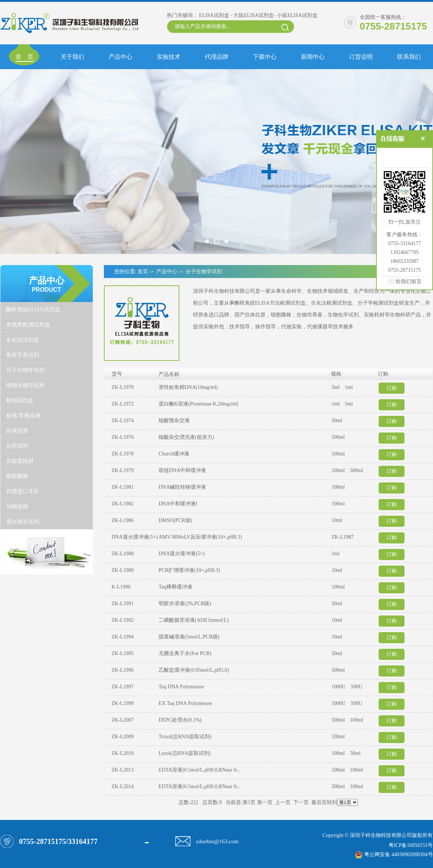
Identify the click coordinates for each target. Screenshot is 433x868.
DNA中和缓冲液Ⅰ (178, 504)
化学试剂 (17, 446)
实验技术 (169, 57)
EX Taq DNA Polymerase (185, 703)
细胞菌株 (17, 476)
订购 (392, 388)
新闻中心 (313, 57)
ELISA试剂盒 (214, 15)
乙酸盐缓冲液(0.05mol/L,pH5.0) (194, 670)
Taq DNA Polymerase (181, 687)
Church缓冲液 (174, 454)
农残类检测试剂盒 (28, 325)
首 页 (24, 57)
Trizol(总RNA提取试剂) (185, 737)
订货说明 (361, 57)
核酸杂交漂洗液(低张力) (186, 437)
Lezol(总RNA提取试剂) (185, 753)
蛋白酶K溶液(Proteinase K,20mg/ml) (198, 404)
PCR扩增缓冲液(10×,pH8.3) (189, 570)
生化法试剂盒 (23, 340)
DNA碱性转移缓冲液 (182, 487)
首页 (143, 272)
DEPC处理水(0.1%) (180, 720)
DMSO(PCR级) (175, 520)
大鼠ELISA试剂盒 (254, 15)
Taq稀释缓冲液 (175, 587)
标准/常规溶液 (23, 416)
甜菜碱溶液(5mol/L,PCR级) (189, 637)
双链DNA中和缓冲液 (182, 470)
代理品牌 (217, 57)
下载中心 (265, 57)
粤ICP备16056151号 (411, 845)
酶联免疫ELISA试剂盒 (33, 309)
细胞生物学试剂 (25, 385)
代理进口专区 (23, 491)
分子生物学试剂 (25, 370)
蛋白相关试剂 (23, 522)
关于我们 (72, 57)
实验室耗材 (20, 461)
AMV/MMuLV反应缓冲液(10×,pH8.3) (200, 537)
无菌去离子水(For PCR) (185, 653)
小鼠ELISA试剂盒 (297, 15)
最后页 (319, 802)
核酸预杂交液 (174, 421)
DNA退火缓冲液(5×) (182, 554)
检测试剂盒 (20, 400)
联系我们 (409, 57)
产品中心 (121, 57)
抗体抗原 (17, 431)
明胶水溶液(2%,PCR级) (185, 603)
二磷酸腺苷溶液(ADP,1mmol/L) (194, 620)
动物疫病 (17, 506)
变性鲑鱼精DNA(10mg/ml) (188, 387)
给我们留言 (409, 281)
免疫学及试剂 (23, 355)
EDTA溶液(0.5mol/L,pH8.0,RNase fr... (200, 770)
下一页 (301, 802)
